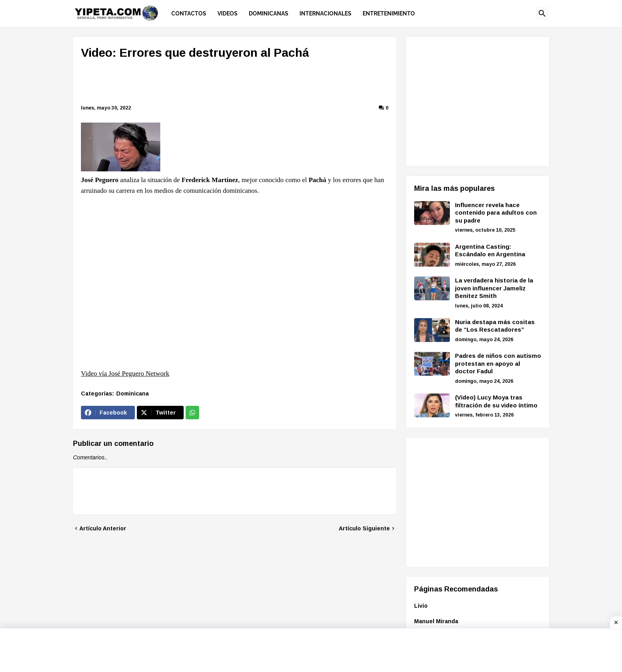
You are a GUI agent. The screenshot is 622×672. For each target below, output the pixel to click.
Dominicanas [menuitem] (269, 13)
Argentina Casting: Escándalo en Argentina (490, 251)
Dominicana (132, 394)
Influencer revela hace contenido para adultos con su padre (496, 213)
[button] (542, 13)
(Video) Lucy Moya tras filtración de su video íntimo (496, 401)
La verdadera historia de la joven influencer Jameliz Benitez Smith (494, 288)
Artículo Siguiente (364, 528)
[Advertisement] (235, 83)
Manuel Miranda (436, 621)
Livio (421, 606)
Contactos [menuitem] (189, 13)
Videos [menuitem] (227, 13)
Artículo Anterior (103, 528)
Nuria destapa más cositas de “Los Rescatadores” (495, 326)
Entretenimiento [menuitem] (389, 13)
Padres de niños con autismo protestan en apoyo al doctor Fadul (498, 363)
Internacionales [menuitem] (325, 13)
